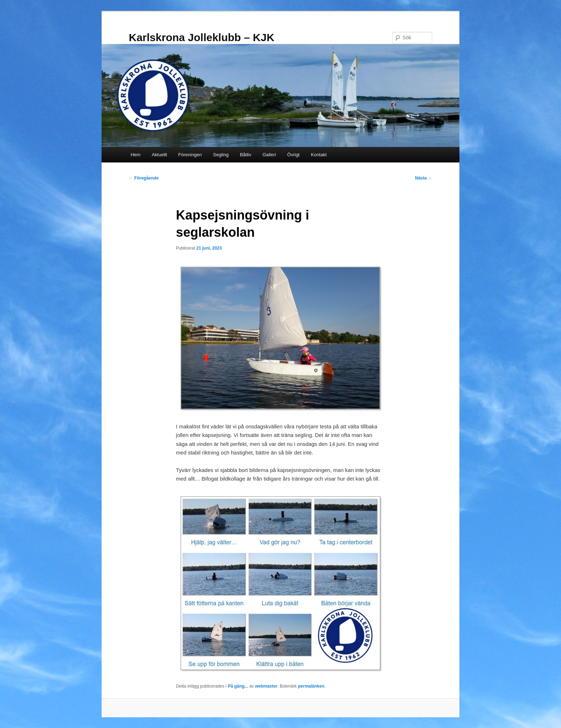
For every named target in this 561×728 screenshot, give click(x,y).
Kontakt (319, 155)
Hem (135, 155)
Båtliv (245, 155)
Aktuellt (159, 155)
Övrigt (294, 155)
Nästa (424, 178)
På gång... (238, 686)
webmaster (266, 686)
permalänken (311, 686)
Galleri (269, 155)
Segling (221, 155)
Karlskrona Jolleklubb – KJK (202, 37)
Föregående (144, 178)
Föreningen (190, 155)
